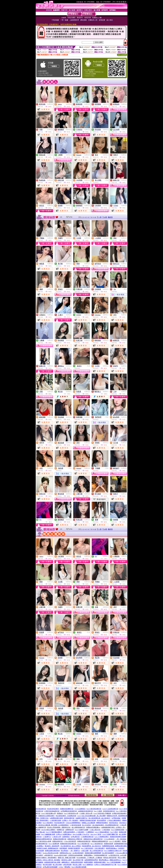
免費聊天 (69, 392)
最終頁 (110, 217)
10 (95, 217)
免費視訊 (50, 104)
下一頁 (99, 217)
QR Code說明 (122, 55)
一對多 (106, 180)
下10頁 (105, 217)
